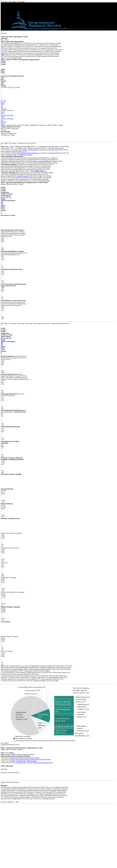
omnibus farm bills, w (24, 176)
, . (11, 753)
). (43, 171)
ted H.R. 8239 (27, 153)
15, (33, 763)
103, (2, 105)
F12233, (24, 761)
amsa (15, 577)
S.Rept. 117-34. (22, 151)
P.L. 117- (3, 101)
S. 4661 (14, 155)
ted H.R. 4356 (26, 150)
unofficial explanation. (26, 155)
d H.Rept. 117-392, (38, 153)
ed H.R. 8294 (54, 153)
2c (7, 563)
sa (24, 592)
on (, (36, 171)
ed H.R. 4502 (54, 150)
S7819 (3, 123)
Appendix (4, 109)
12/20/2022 (10, 119)
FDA (2, 114)
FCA (2, 120)
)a (28, 379)
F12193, (31, 759)
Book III (3, 122)
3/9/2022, (4, 119)
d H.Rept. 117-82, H (38, 150)
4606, (25, 758)
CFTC (3, 117)
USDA (3, 112)
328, (2, 107)
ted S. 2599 (12, 151)
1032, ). (43, 161)
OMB (2, 104)
